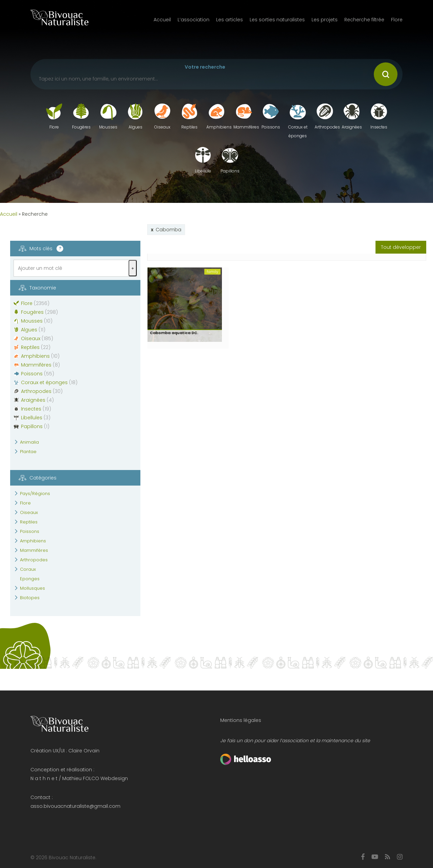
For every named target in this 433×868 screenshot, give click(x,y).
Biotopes (30, 598)
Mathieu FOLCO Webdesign (95, 778)
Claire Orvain (84, 751)
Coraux (28, 569)
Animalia (29, 442)
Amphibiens (33, 541)
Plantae (28, 452)
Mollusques (32, 588)
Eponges (30, 579)
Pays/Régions (35, 494)
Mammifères (34, 550)
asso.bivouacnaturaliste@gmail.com (75, 806)
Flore (25, 503)
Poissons (30, 531)
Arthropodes (34, 560)
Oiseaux (29, 512)
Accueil (9, 214)
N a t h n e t (44, 778)
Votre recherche (205, 67)
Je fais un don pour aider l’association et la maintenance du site (295, 741)
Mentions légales (241, 720)
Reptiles (29, 522)
